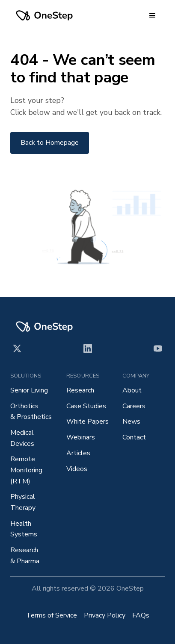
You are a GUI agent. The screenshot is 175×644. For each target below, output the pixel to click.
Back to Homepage (50, 143)
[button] (152, 15)
